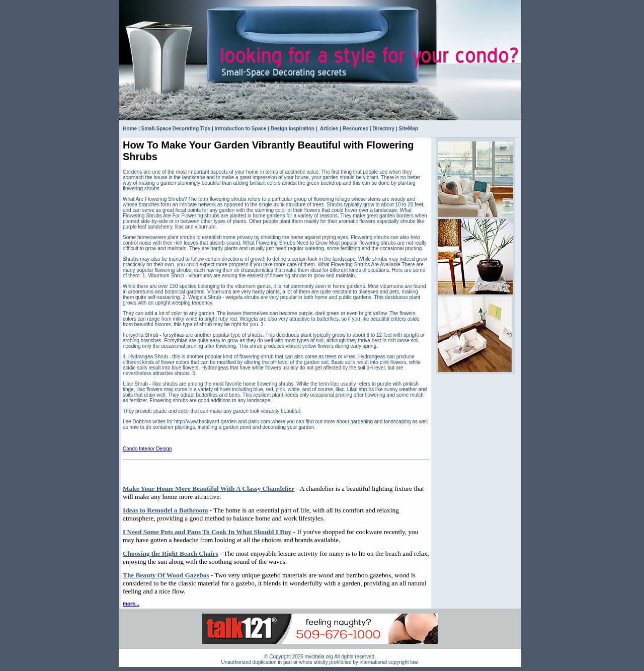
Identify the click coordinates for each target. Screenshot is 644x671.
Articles (328, 129)
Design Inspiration (293, 129)
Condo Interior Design (147, 449)
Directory (383, 129)
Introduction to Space (241, 129)
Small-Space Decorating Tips (176, 129)
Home (130, 129)
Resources (355, 129)
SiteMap (409, 129)
